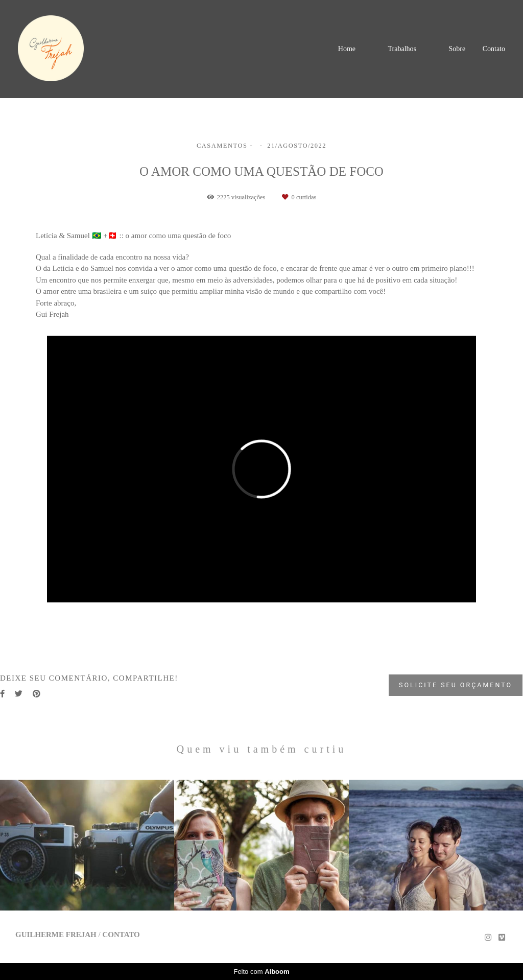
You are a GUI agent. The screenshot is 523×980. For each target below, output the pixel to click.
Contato (494, 49)
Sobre (457, 49)
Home (347, 49)
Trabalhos (402, 49)
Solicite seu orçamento (456, 685)
